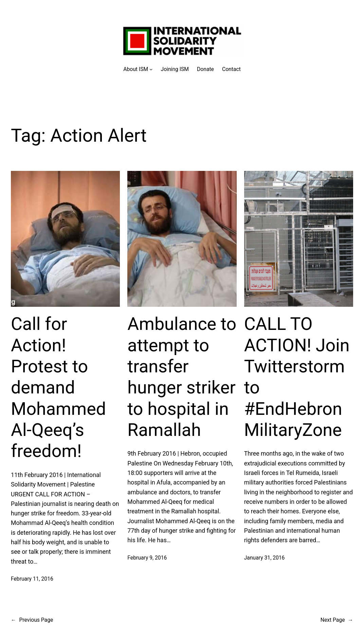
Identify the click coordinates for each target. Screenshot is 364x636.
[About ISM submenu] (138, 69)
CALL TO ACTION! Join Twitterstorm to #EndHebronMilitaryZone (297, 377)
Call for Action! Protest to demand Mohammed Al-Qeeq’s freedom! (58, 387)
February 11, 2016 (32, 579)
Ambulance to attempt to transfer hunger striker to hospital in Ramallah (182, 377)
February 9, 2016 (147, 558)
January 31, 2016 (265, 558)
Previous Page (32, 620)
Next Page (337, 620)
